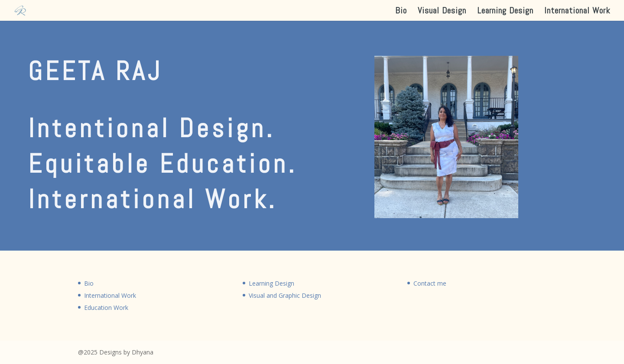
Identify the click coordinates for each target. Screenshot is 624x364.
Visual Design (442, 12)
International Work (577, 12)
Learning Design (505, 12)
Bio (401, 12)
